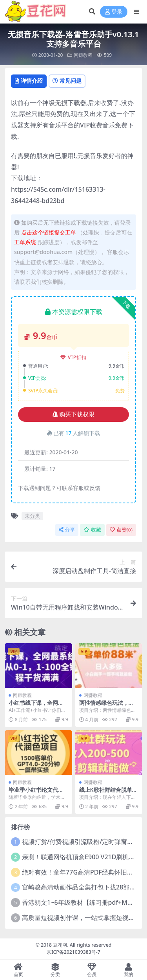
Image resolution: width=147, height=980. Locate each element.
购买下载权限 (73, 414)
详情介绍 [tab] (29, 81)
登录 (114, 12)
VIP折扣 (73, 357)
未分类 (32, 516)
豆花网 (60, 945)
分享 (67, 530)
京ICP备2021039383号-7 (73, 952)
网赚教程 (83, 55)
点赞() (121, 530)
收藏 (92, 530)
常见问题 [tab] (67, 81)
